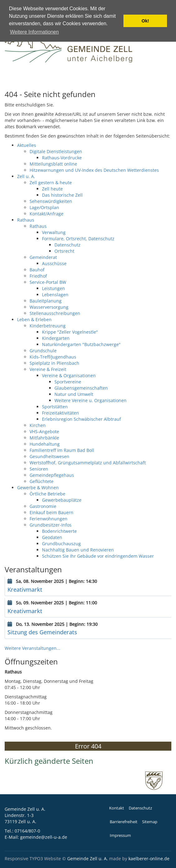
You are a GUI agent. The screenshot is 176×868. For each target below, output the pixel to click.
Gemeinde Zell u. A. (88, 859)
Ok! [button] (145, 21)
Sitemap (150, 822)
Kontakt (117, 808)
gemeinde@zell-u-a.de (44, 837)
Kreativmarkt (25, 589)
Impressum (120, 835)
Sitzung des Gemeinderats (42, 632)
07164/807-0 (27, 831)
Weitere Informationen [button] (34, 32)
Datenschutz (140, 808)
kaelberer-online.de (149, 859)
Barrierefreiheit (124, 822)
